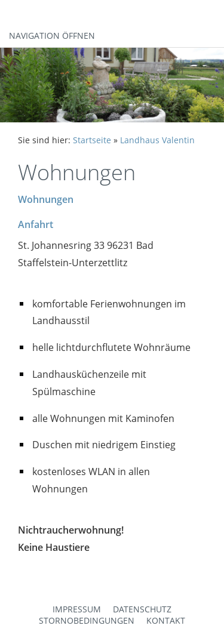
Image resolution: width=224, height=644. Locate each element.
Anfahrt (36, 224)
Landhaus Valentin (157, 140)
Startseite (92, 140)
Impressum (77, 609)
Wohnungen (46, 199)
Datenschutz (142, 609)
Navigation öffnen (52, 36)
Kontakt (166, 620)
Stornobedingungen (87, 620)
